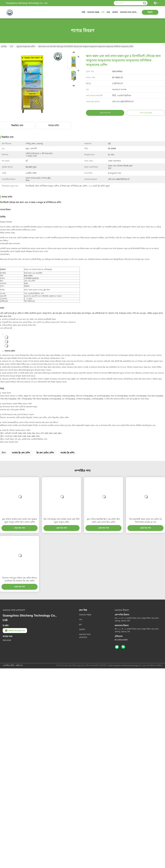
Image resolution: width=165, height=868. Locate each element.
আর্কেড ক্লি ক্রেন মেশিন (21, 453)
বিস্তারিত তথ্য (17, 125)
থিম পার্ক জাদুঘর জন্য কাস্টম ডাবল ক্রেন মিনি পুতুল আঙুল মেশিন (61, 521)
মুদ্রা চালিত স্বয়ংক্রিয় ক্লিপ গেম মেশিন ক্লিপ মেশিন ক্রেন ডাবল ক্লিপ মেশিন (103, 521)
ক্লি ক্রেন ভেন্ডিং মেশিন (45, 453)
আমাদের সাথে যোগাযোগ (129, 12)
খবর (108, 12)
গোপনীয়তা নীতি (9, 665)
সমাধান (115, 12)
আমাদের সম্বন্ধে (93, 12)
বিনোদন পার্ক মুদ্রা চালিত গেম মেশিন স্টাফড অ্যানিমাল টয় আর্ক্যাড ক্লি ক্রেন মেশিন (20, 579)
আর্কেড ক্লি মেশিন (67, 453)
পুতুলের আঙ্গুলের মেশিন (26, 46)
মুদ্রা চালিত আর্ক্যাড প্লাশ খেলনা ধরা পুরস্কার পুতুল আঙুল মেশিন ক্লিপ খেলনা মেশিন (20, 521)
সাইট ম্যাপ (19, 665)
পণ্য (103, 12)
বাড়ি (83, 12)
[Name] (144, 3)
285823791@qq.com (15, 631)
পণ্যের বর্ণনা (53, 125)
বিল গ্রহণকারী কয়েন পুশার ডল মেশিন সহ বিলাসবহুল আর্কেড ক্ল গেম (146, 521)
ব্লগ (80, 625)
